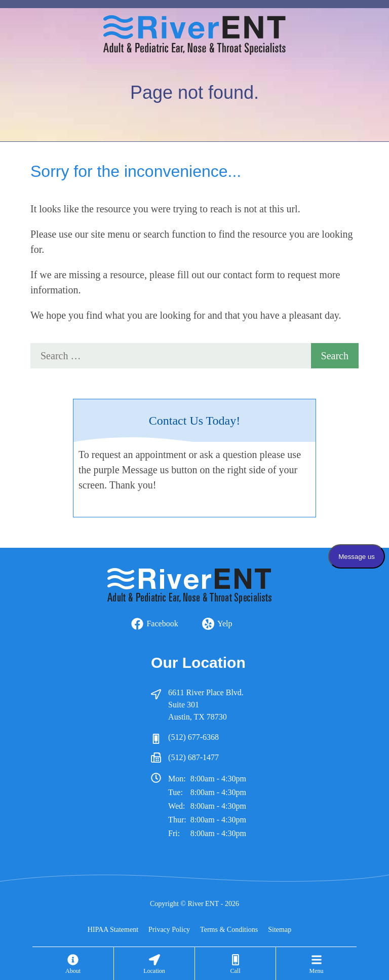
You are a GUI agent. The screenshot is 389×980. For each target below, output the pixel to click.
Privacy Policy (169, 930)
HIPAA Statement (113, 930)
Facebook (162, 624)
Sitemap (280, 930)
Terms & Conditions (229, 930)
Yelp (225, 624)
